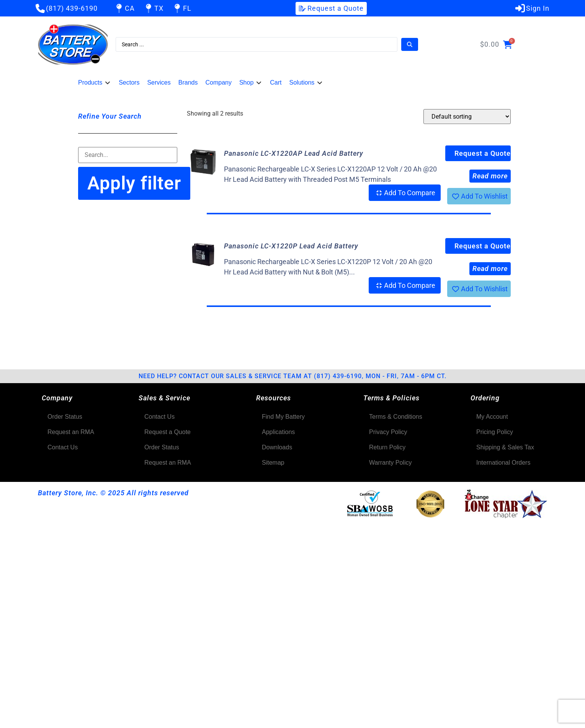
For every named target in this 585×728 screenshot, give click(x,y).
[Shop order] (467, 117)
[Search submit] (410, 44)
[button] (95, 83)
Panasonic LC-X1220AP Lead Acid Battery (294, 153)
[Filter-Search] (128, 155)
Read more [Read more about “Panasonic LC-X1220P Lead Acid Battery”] (490, 269)
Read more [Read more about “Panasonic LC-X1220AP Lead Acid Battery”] (490, 176)
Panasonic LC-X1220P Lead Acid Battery (291, 246)
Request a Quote (483, 153)
